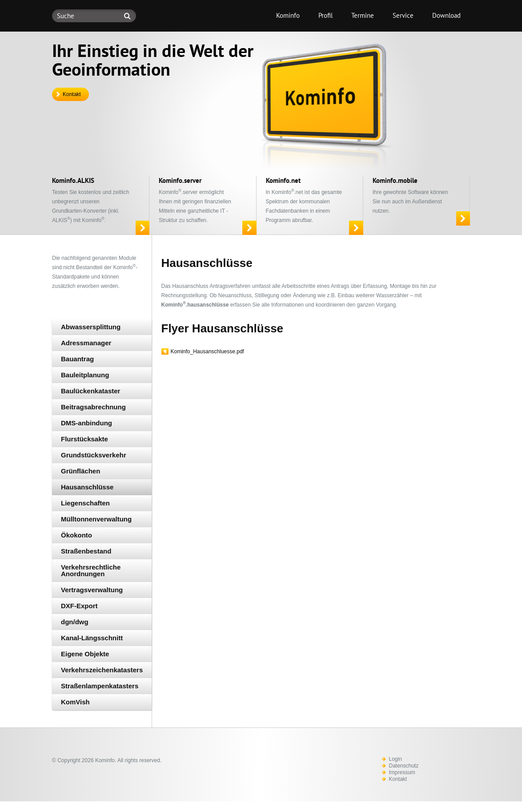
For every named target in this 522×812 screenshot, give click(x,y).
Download (446, 15)
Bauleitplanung (85, 375)
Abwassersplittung (91, 327)
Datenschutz (404, 766)
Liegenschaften (85, 503)
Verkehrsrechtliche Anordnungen (91, 570)
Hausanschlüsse (87, 487)
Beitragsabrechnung (93, 407)
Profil (325, 15)
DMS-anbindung (86, 423)
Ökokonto (76, 535)
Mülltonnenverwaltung (96, 519)
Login (396, 759)
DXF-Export (79, 606)
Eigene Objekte (85, 654)
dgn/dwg (75, 622)
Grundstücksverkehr (94, 455)
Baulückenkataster (90, 391)
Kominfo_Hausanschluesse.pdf (207, 351)
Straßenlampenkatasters (100, 686)
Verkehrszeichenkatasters (102, 670)
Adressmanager (86, 343)
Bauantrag (77, 359)
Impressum (402, 772)
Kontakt (72, 94)
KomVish (75, 702)
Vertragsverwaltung (92, 590)
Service (403, 15)
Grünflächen (80, 471)
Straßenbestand (86, 551)
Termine (363, 15)
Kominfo (288, 15)
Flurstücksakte (84, 439)
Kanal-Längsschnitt (92, 638)
